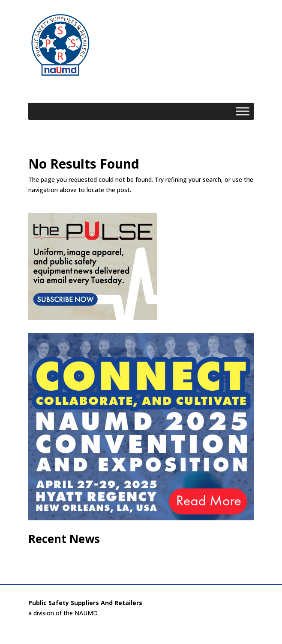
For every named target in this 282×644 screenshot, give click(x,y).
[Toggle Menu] (243, 111)
